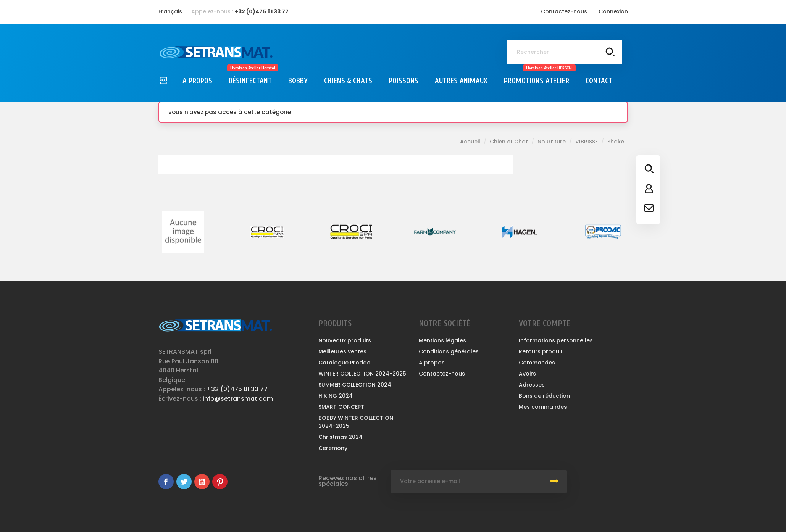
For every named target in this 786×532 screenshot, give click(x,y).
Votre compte (545, 323)
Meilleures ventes (342, 351)
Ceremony (333, 448)
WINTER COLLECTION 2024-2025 (362, 374)
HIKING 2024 (336, 396)
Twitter (184, 482)
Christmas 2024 (341, 437)
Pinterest (220, 482)
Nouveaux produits (345, 340)
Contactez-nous (564, 11)
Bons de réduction (544, 396)
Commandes (537, 363)
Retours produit (541, 351)
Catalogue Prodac (344, 363)
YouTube (202, 482)
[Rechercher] (565, 52)
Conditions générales (449, 351)
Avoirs (527, 374)
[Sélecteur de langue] (170, 12)
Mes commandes (543, 407)
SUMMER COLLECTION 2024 (355, 385)
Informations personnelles (556, 340)
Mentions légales (442, 340)
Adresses (532, 385)
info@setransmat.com (238, 399)
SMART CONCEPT (341, 407)
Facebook (166, 482)
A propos (432, 363)
